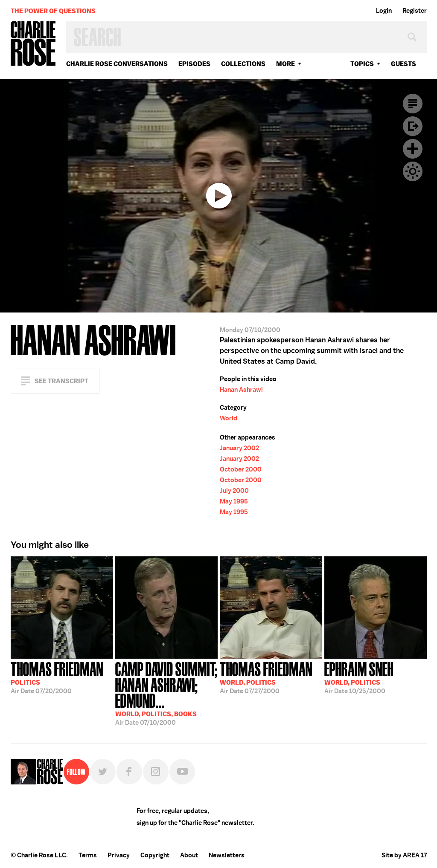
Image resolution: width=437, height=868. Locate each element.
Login (384, 11)
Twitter (103, 772)
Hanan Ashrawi (241, 390)
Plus (413, 149)
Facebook (129, 772)
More (286, 64)
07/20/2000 (57, 677)
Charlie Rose (33, 44)
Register (415, 11)
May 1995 (234, 501)
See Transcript (61, 381)
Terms (88, 855)
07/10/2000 (166, 693)
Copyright (155, 855)
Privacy (119, 855)
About (189, 855)
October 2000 (241, 469)
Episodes (194, 64)
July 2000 (234, 491)
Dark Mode (413, 171)
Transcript (413, 104)
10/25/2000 (359, 677)
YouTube (182, 772)
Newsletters (227, 855)
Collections (243, 64)
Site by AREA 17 (404, 855)
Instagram (156, 772)
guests (403, 64)
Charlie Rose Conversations (117, 64)
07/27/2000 (266, 677)
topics (362, 64)
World (229, 418)
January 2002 (239, 448)
